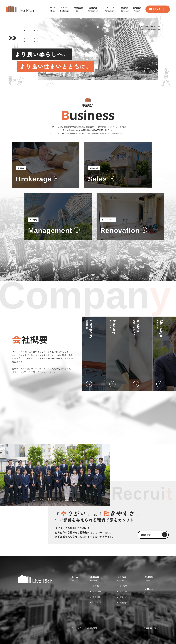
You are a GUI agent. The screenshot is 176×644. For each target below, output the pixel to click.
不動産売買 (97, 591)
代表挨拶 (123, 603)
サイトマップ (76, 628)
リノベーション (99, 603)
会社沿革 (123, 591)
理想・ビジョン (126, 597)
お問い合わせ (157, 9)
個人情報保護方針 (91, 628)
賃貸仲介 (96, 586)
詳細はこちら (153, 534)
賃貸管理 (96, 597)
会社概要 (123, 586)
